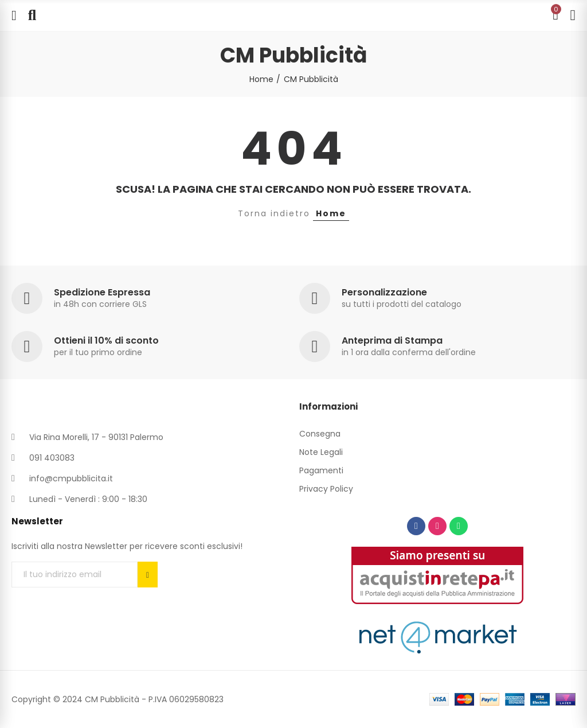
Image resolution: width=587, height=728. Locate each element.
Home (331, 213)
